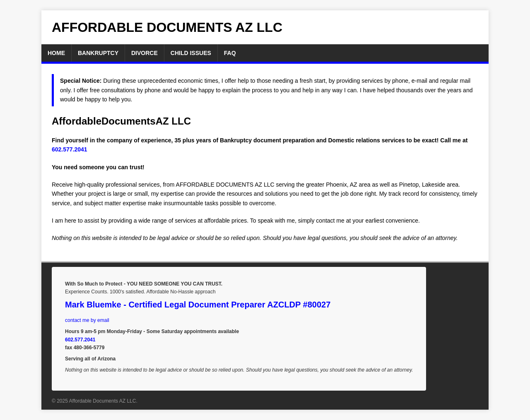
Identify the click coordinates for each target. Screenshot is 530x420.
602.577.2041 (70, 149)
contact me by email (87, 320)
